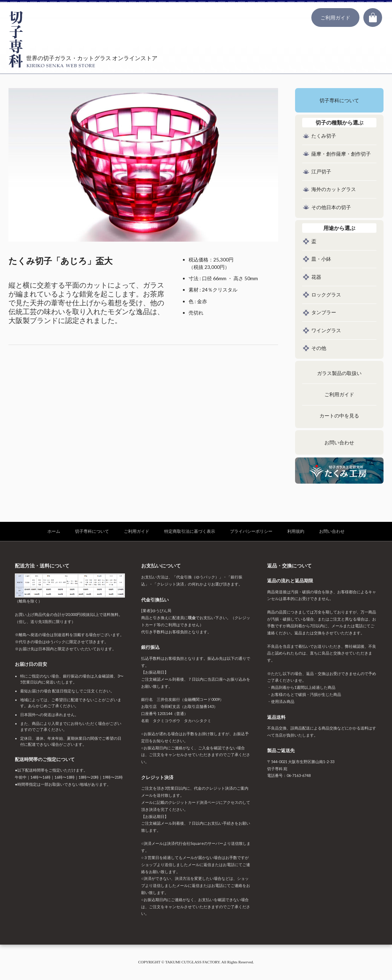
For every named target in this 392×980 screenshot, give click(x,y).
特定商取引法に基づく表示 (190, 531)
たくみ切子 (324, 136)
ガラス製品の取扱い (339, 373)
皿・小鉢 (321, 259)
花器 (316, 277)
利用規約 (296, 531)
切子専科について (339, 101)
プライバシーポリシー (251, 531)
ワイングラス (326, 331)
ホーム (54, 531)
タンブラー (324, 313)
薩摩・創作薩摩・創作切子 (341, 154)
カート (373, 18)
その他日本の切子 (331, 207)
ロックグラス (326, 295)
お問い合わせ (339, 443)
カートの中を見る (339, 416)
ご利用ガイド (335, 18)
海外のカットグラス (334, 189)
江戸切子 (321, 172)
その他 (319, 348)
